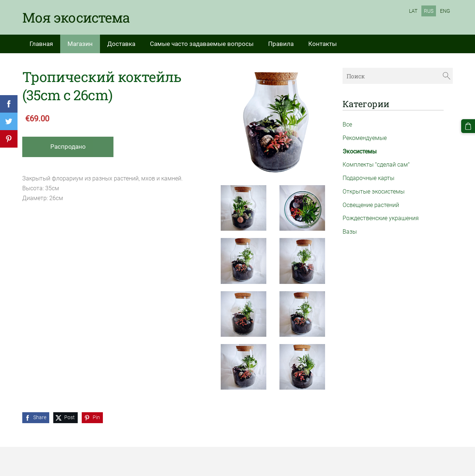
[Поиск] (398, 76)
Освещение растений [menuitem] (371, 205)
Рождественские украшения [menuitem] (381, 218)
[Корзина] (468, 126)
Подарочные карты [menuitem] (368, 178)
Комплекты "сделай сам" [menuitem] (376, 165)
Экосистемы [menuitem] (360, 151)
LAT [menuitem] (413, 11)
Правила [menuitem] (281, 44)
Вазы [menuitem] (350, 232)
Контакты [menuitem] (323, 44)
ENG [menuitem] (445, 11)
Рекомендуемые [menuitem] (365, 138)
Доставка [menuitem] (121, 44)
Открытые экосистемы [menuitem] (374, 192)
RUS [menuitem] (429, 11)
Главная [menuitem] (41, 44)
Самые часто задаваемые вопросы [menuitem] (202, 44)
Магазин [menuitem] (80, 44)
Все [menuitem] (347, 124)
